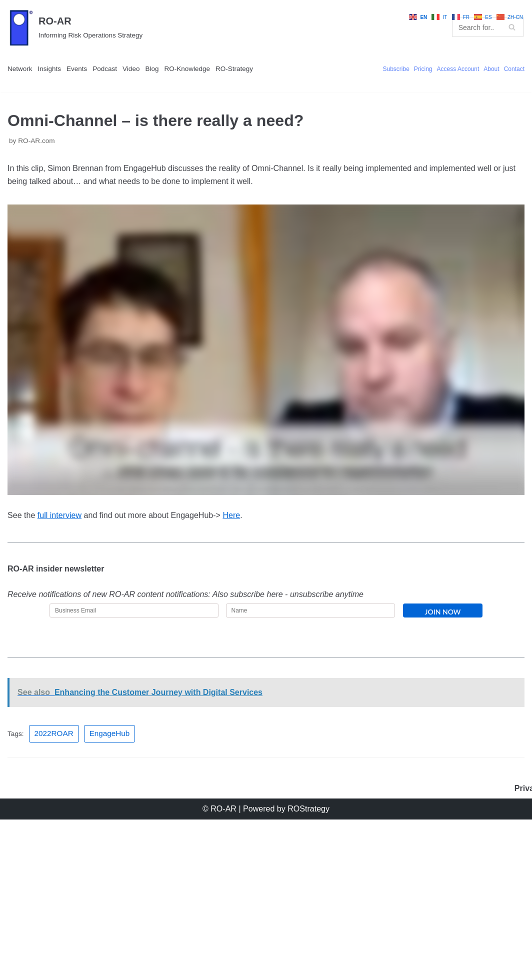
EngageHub (129, 865)
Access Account (431, 105)
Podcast (142, 91)
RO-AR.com (47, 205)
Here (314, 614)
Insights (66, 91)
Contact (509, 105)
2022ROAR (64, 865)
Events (104, 91)
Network (26, 91)
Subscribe (344, 105)
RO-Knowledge (255, 91)
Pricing (382, 105)
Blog (206, 91)
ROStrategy (324, 967)
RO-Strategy (35, 117)
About (478, 105)
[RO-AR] (89, 37)
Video (178, 91)
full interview (79, 614)
